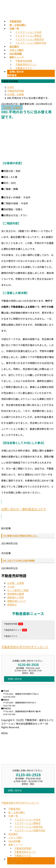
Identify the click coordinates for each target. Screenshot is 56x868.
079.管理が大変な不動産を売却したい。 (21, 536)
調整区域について (17, 601)
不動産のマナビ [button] (11, 636)
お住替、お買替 (12, 107)
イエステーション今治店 (29, 32)
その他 (11, 587)
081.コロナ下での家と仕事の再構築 (19, 560)
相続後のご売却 (16, 597)
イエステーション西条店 (29, 36)
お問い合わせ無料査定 (15, 861)
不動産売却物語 (24, 61)
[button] (28, 509)
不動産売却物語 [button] (11, 624)
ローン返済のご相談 (18, 590)
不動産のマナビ (24, 68)
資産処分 (12, 605)
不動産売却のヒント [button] (13, 630)
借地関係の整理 (16, 594)
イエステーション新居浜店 (30, 39)
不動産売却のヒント (26, 64)
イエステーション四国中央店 (31, 43)
